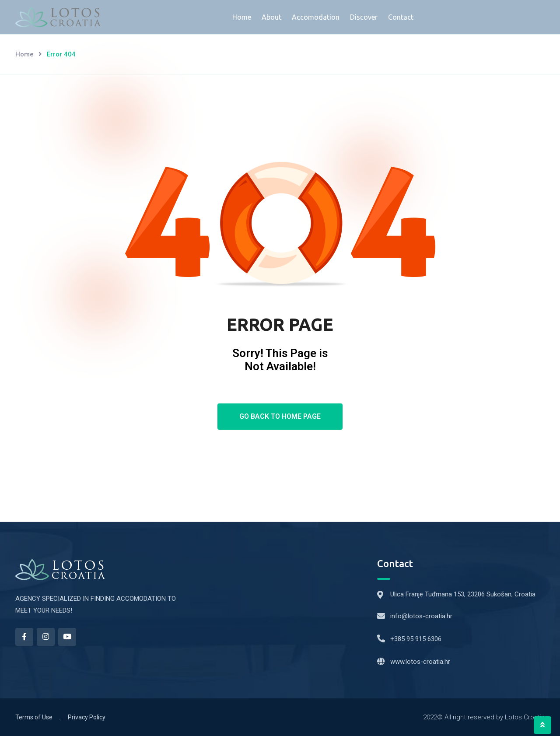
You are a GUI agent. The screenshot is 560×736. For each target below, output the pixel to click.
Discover (364, 17)
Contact (401, 17)
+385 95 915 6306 (416, 639)
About (271, 17)
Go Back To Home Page (280, 416)
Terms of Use (34, 717)
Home (242, 17)
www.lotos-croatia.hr (420, 662)
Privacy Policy (87, 717)
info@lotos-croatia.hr (421, 616)
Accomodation (316, 17)
